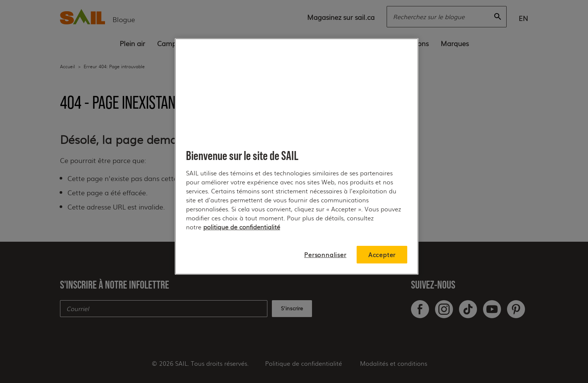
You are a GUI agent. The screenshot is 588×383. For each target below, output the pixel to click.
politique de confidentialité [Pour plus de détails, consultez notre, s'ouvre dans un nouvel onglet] (242, 227)
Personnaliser (325, 255)
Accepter (382, 255)
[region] (297, 156)
